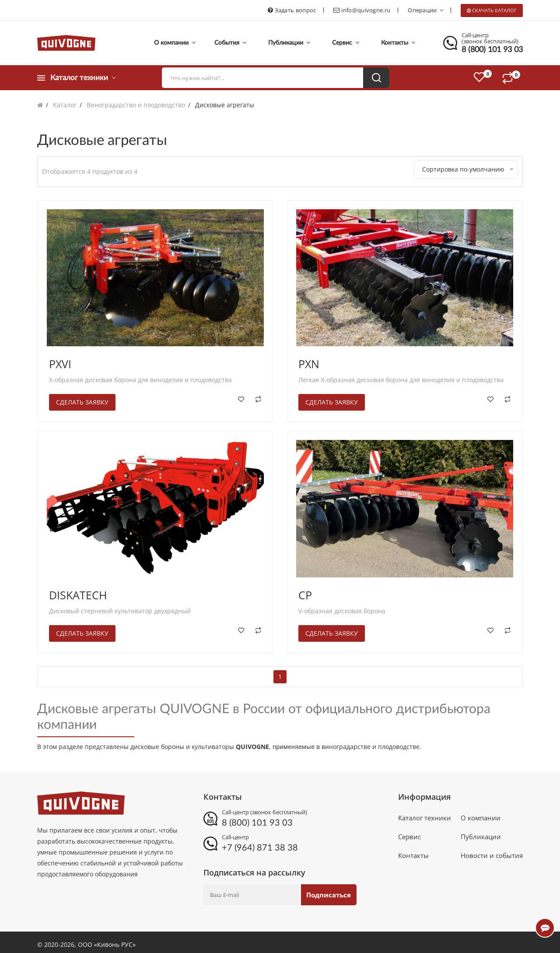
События (230, 43)
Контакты (398, 43)
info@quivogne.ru (366, 10)
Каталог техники (425, 815)
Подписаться (326, 890)
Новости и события (492, 858)
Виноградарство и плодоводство (136, 105)
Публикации (289, 43)
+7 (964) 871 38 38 (260, 843)
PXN (309, 359)
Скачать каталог (494, 10)
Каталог (65, 105)
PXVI (60, 359)
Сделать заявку (82, 398)
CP (305, 590)
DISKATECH (78, 590)
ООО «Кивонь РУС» (107, 940)
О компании (175, 43)
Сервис (346, 43)
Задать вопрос (296, 10)
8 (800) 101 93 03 (492, 50)
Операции (425, 10)
